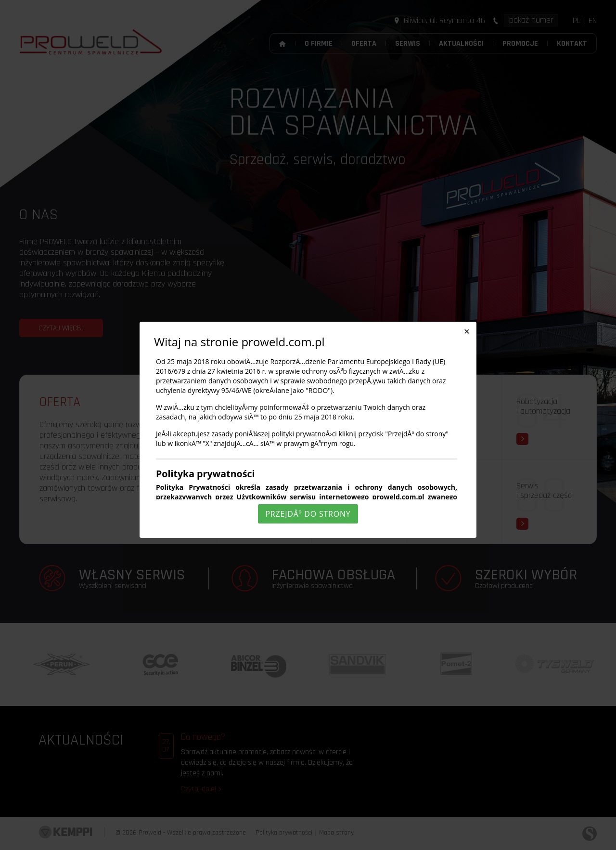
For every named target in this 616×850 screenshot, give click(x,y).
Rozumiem (309, 842)
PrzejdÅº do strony (308, 514)
